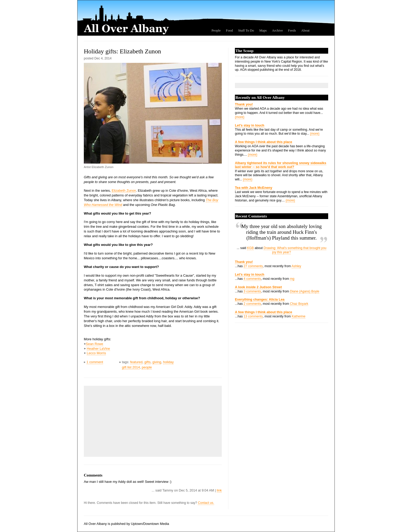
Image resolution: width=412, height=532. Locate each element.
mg (292, 279)
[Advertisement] (126, 421)
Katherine (298, 316)
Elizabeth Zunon (124, 191)
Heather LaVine (98, 349)
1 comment (95, 362)
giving (157, 362)
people (147, 367)
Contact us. (206, 503)
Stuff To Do (246, 31)
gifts (147, 362)
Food (229, 31)
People (216, 31)
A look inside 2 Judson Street (258, 287)
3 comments (252, 291)
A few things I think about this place (264, 142)
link (219, 490)
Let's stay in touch (250, 125)
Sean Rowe (94, 344)
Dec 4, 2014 (103, 58)
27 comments (253, 266)
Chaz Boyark (299, 304)
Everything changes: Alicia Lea (260, 299)
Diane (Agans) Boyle (305, 291)
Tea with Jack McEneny (254, 188)
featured (136, 362)
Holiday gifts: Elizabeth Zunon (122, 51)
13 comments (253, 316)
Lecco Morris (96, 353)
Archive (277, 31)
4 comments (252, 279)
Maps (263, 31)
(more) (240, 117)
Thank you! (244, 104)
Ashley (297, 266)
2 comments (252, 304)
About (305, 31)
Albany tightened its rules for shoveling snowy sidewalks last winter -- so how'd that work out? (281, 165)
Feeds (292, 31)
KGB (250, 248)
